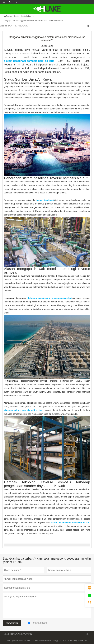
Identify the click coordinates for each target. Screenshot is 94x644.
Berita (17, 16)
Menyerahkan (12, 623)
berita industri (27, 16)
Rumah (8, 16)
